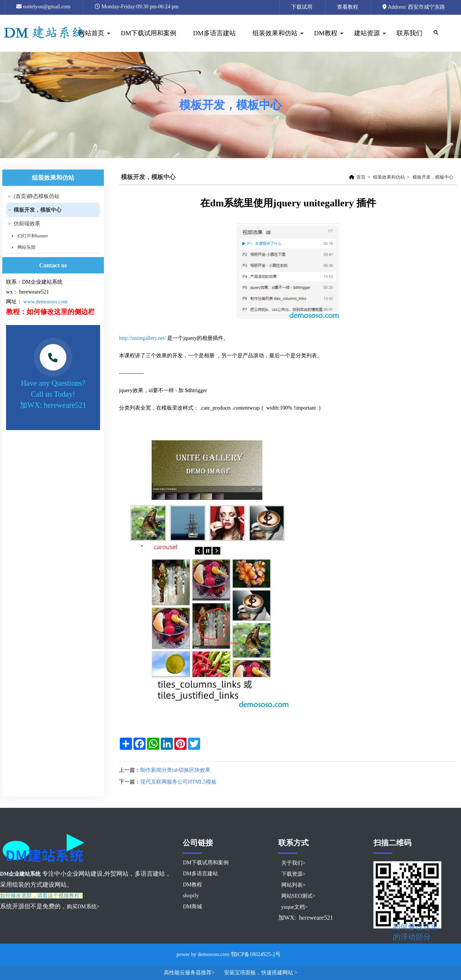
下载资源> (293, 874)
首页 (361, 177)
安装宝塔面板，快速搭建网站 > (261, 973)
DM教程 (325, 41)
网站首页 (90, 41)
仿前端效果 (27, 224)
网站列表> (293, 885)
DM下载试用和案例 (149, 33)
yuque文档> (295, 907)
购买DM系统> (83, 907)
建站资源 (366, 41)
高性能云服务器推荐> (190, 973)
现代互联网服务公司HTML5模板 (178, 782)
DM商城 (192, 907)
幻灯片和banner (33, 236)
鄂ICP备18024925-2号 (256, 954)
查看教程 (348, 7)
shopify (191, 896)
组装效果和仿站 (274, 41)
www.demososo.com (46, 302)
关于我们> (293, 863)
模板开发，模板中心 (433, 177)
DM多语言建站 (214, 33)
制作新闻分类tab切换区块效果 (175, 770)
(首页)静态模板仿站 (37, 196)
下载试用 (302, 7)
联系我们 (409, 33)
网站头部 (27, 247)
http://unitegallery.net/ (143, 338)
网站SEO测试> (298, 896)
